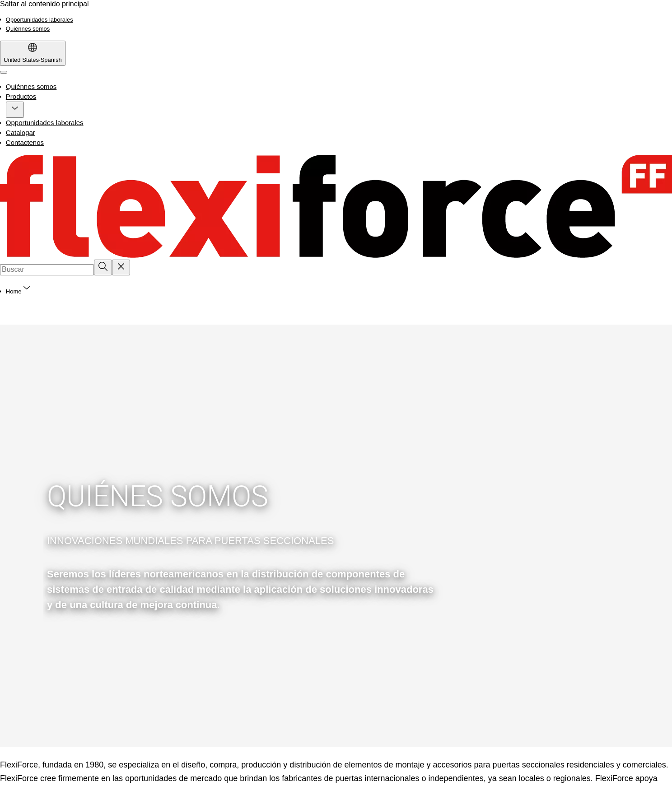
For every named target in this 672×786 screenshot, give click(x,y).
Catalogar (21, 133)
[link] (40, 20)
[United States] (33, 53)
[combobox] (47, 270)
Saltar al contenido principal (44, 4)
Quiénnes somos (31, 86)
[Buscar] (103, 267)
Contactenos (25, 142)
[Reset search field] (121, 267)
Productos (21, 96)
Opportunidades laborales (45, 123)
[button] (15, 110)
